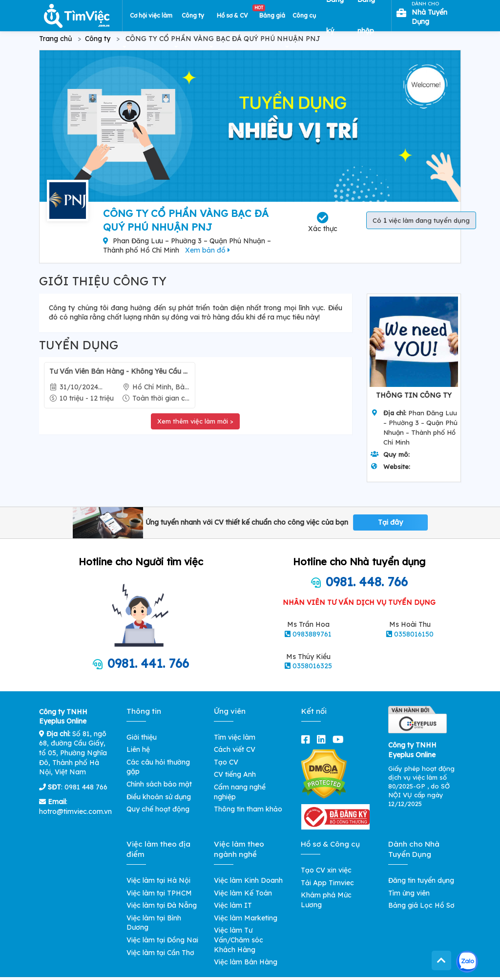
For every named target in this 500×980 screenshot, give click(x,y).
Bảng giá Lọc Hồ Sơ (421, 905)
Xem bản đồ (208, 250)
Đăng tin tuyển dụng (421, 880)
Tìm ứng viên (409, 893)
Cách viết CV (235, 749)
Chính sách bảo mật (159, 784)
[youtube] (340, 739)
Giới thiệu (142, 737)
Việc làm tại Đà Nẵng (162, 905)
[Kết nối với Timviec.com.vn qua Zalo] (467, 962)
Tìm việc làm (235, 737)
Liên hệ (138, 749)
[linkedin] (323, 739)
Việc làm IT (233, 905)
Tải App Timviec (327, 883)
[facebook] (308, 739)
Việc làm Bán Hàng (246, 962)
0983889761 (312, 634)
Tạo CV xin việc (326, 870)
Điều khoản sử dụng (159, 797)
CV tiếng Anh (235, 774)
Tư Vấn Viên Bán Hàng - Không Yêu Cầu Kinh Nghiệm (120, 371)
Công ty (98, 39)
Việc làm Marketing (246, 918)
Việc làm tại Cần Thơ (160, 953)
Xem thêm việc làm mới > (195, 421)
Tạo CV (226, 762)
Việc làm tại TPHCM (159, 893)
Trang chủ (55, 39)
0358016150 (414, 634)
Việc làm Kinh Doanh (248, 880)
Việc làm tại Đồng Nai (162, 940)
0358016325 (312, 666)
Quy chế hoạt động (158, 809)
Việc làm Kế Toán (243, 893)
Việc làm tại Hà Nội (158, 880)
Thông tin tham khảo (248, 809)
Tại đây (390, 522)
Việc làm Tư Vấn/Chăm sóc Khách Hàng (239, 940)
